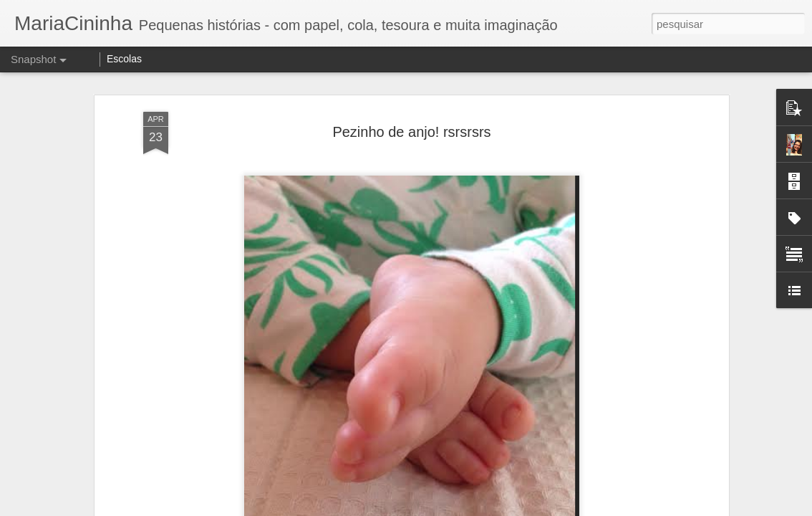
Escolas (124, 59)
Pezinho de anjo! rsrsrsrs (411, 125)
